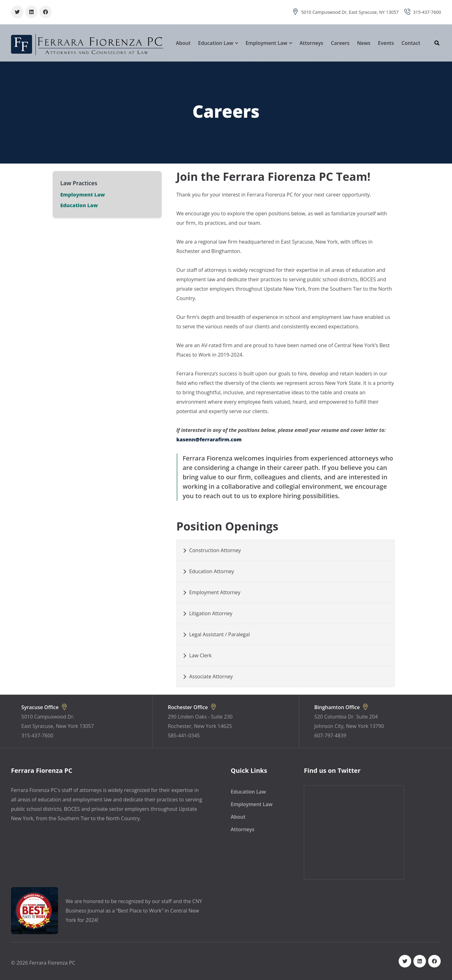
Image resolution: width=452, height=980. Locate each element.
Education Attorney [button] (212, 571)
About (183, 43)
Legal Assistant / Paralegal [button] (220, 634)
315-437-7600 (427, 12)
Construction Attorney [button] (215, 550)
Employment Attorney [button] (215, 592)
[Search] (439, 43)
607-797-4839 (330, 735)
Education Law (216, 43)
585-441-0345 (184, 735)
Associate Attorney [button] (211, 676)
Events (386, 43)
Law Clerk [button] (201, 655)
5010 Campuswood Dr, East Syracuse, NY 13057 (350, 12)
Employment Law (266, 43)
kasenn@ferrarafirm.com (209, 439)
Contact (411, 43)
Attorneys (311, 43)
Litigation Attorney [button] (211, 613)
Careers (340, 43)
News (364, 43)
